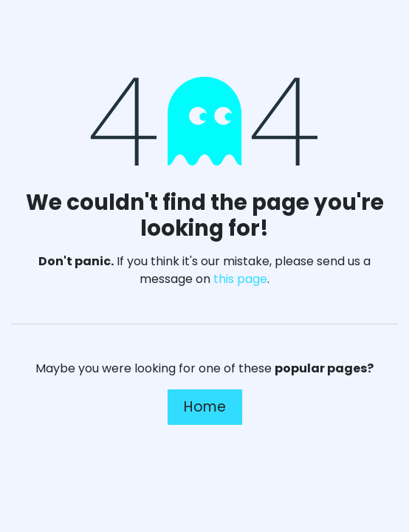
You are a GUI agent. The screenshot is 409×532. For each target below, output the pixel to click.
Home (205, 407)
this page (240, 279)
